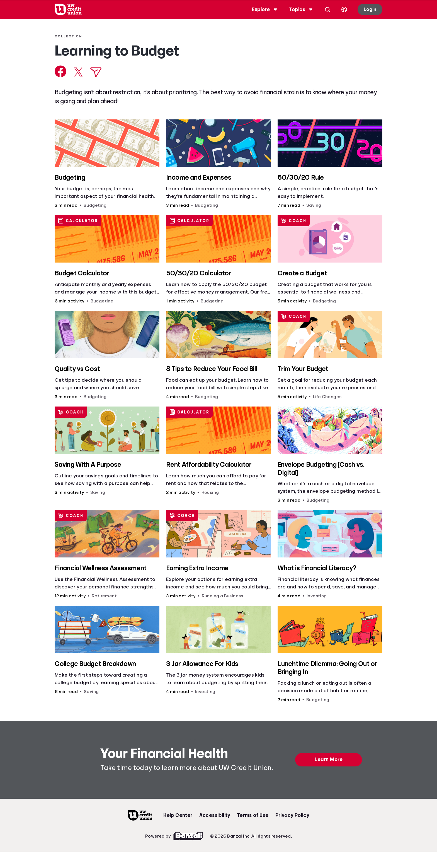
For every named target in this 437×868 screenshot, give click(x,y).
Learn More (329, 759)
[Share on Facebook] (61, 71)
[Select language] (344, 9)
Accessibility (215, 815)
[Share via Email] (96, 72)
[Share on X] (78, 72)
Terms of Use (253, 815)
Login (370, 9)
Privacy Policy (292, 815)
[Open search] (327, 9)
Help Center (178, 815)
